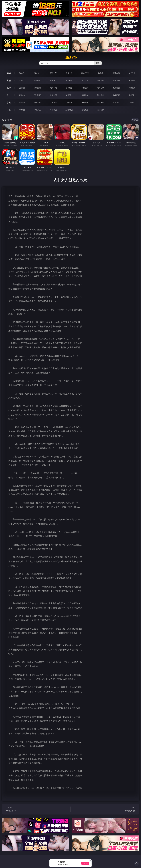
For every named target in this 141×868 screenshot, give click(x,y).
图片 (9, 95)
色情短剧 (101, 110)
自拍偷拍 (38, 80)
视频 (9, 80)
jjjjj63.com (70, 58)
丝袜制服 (101, 80)
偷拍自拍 (38, 88)
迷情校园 (85, 102)
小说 (9, 102)
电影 (9, 88)
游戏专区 (69, 73)
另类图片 (132, 95)
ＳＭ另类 (132, 80)
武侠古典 (69, 102)
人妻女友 (53, 102)
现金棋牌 (116, 73)
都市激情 (22, 102)
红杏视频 (85, 110)
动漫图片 (69, 95)
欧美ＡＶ (53, 80)
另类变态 (132, 88)
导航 (9, 110)
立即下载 (85, 863)
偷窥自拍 (22, 95)
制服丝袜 (85, 88)
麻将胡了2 (85, 73)
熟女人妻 (85, 80)
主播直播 (116, 80)
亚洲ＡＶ (22, 80)
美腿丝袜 (85, 95)
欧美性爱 (69, 88)
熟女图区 (116, 95)
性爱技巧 (132, 102)
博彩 (9, 73)
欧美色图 (53, 95)
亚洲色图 (38, 95)
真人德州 (38, 73)
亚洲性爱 (22, 88)
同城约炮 (22, 110)
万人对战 (53, 73)
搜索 (98, 63)
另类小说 (101, 102)
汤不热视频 (69, 110)
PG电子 (22, 73)
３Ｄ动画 (69, 80)
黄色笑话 (116, 102)
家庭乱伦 (38, 102)
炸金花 (101, 73)
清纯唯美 (101, 95)
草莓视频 (53, 110)
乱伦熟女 (116, 88)
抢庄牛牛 (132, 73)
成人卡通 (53, 88)
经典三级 (101, 88)
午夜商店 (38, 110)
